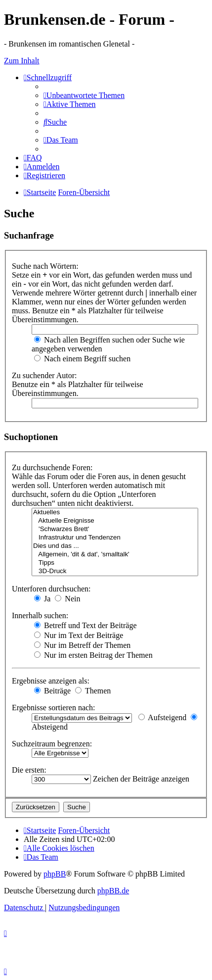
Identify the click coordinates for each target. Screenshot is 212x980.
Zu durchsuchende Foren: (52, 467)
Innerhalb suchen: (40, 615)
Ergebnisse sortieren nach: (54, 708)
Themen (93, 691)
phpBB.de (113, 891)
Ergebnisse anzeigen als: (51, 681)
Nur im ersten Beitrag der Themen (93, 655)
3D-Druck (115, 571)
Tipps (115, 563)
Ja (42, 599)
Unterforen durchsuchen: (51, 589)
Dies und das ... (115, 546)
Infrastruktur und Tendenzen (115, 538)
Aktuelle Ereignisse (115, 521)
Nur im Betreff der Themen (82, 645)
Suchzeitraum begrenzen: (52, 744)
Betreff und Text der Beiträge (85, 625)
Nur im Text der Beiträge (79, 635)
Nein (67, 599)
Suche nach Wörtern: (45, 266)
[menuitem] (84, 95)
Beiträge (52, 691)
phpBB (55, 874)
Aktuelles (115, 513)
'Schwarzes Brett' (115, 529)
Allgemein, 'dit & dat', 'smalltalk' (115, 555)
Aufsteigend (162, 717)
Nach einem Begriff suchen (82, 359)
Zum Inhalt (22, 61)
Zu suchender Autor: (44, 375)
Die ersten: (29, 770)
